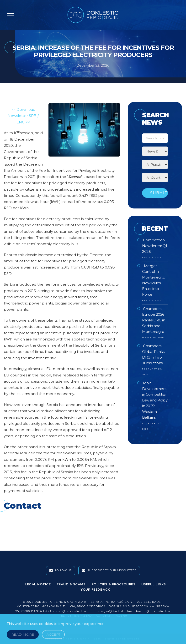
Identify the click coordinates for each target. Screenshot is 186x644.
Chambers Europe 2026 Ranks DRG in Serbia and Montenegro (154, 320)
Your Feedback (95, 589)
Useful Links (154, 584)
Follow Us (61, 571)
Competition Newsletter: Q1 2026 (154, 246)
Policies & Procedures (114, 584)
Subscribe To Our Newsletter (109, 571)
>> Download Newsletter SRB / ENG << (23, 116)
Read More (23, 634)
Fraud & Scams (71, 584)
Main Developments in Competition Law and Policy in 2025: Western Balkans (155, 400)
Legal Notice (38, 584)
